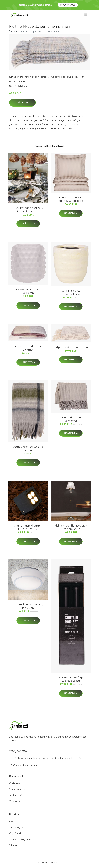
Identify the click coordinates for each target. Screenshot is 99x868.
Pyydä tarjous (68, 5)
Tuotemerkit (30, 77)
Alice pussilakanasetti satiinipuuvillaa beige (71, 199)
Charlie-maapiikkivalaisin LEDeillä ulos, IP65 (28, 527)
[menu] (86, 15)
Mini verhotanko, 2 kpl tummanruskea (71, 679)
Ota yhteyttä (16, 827)
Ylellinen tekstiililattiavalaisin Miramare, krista (71, 527)
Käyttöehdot (16, 833)
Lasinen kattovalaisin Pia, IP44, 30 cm (28, 606)
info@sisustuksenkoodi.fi (23, 765)
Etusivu (13, 31)
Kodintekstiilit (45, 77)
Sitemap (14, 845)
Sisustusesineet (18, 789)
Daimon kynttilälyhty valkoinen (28, 291)
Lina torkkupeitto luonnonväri (71, 419)
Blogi (12, 822)
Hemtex (57, 77)
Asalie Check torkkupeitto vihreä (28, 448)
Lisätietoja (22, 103)
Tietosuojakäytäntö (20, 839)
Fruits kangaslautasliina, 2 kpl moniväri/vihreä (28, 210)
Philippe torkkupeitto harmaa (71, 347)
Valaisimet (15, 801)
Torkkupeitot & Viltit (73, 77)
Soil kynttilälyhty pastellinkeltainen (71, 292)
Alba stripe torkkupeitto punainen (28, 348)
